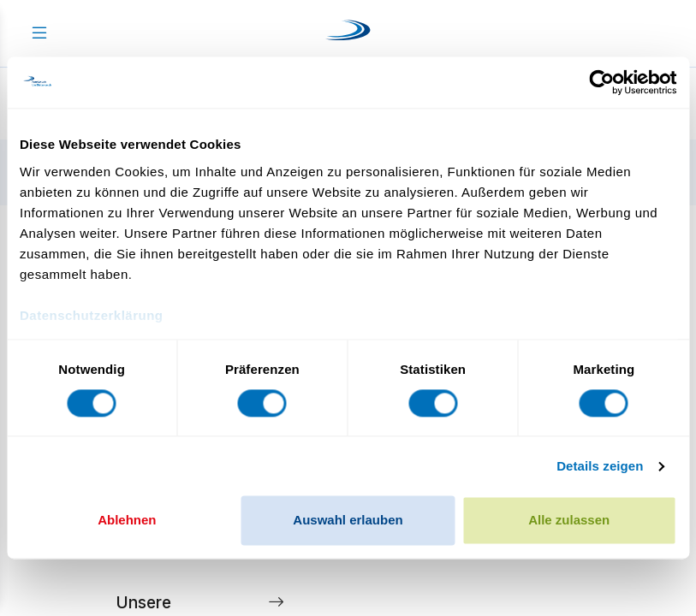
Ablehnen (127, 521)
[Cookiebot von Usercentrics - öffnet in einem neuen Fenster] (601, 82)
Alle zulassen (569, 521)
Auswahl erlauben (348, 521)
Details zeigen (600, 466)
